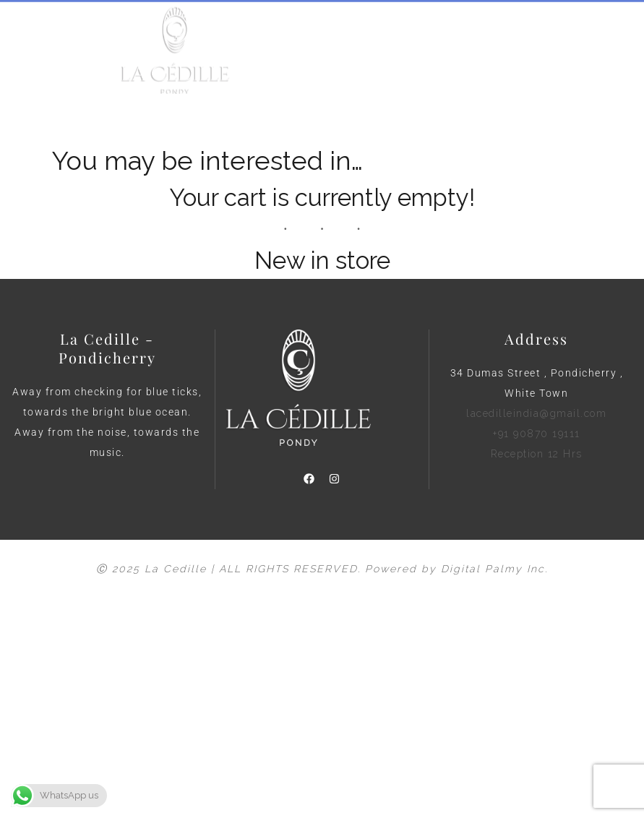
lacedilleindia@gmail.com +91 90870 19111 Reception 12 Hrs (536, 434)
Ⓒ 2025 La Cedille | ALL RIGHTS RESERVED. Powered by (269, 569)
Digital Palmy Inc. (494, 569)
